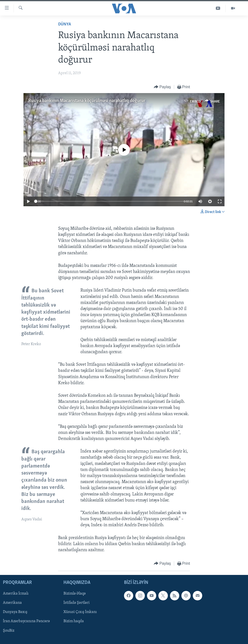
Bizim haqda (74, 621)
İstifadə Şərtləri (77, 603)
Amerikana (12, 603)
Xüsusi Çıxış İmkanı (80, 612)
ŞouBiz (9, 631)
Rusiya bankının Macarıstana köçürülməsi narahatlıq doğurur (87, 101)
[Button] (162, 87)
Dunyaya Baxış (15, 612)
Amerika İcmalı (16, 594)
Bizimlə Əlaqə (75, 594)
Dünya (65, 24)
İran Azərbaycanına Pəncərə (26, 621)
